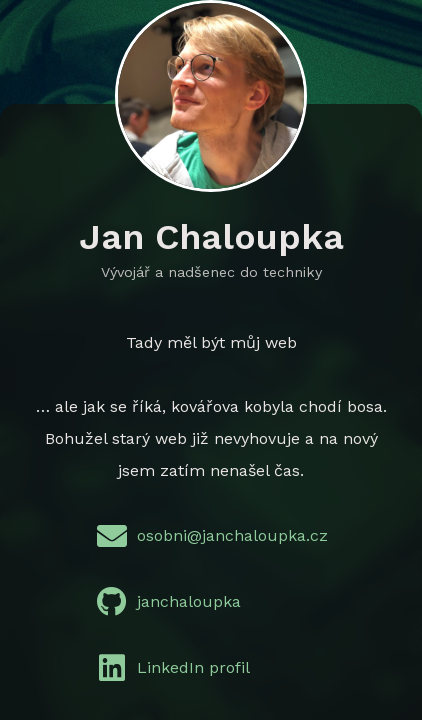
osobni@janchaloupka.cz (207, 536)
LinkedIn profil (168, 668)
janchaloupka (164, 602)
